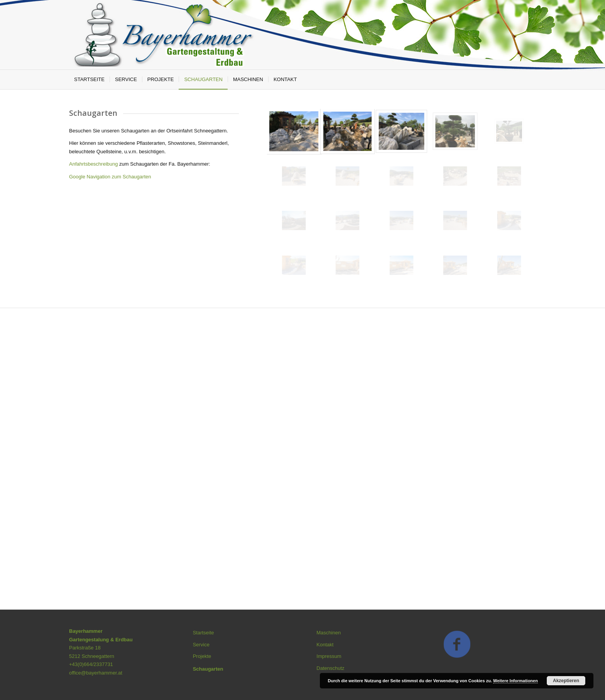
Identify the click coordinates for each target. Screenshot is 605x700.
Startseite (204, 633)
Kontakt (325, 645)
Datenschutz (330, 668)
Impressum (329, 656)
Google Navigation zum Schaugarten (110, 177)
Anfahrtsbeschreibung (94, 164)
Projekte (202, 656)
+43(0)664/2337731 (91, 664)
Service (201, 645)
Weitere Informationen (515, 681)
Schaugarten (208, 669)
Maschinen (329, 633)
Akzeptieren (566, 681)
